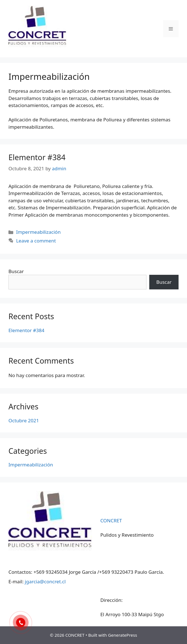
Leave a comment (36, 241)
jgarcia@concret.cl (45, 581)
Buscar (16, 271)
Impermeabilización (38, 232)
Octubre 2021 (24, 420)
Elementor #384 (37, 157)
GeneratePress (123, 635)
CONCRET (111, 521)
